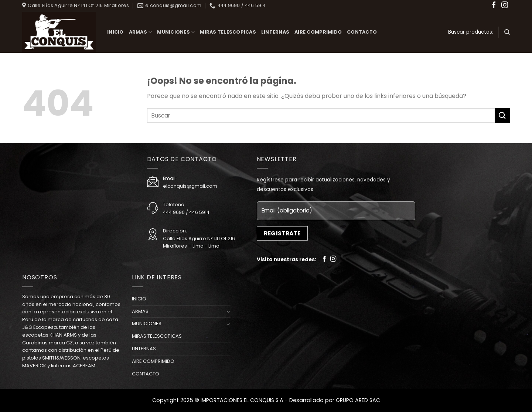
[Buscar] (507, 32)
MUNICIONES (176, 32)
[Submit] (502, 115)
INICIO (115, 32)
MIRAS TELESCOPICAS (228, 32)
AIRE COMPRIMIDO (318, 32)
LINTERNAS (275, 32)
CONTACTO (362, 32)
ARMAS (141, 32)
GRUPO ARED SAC (358, 400)
